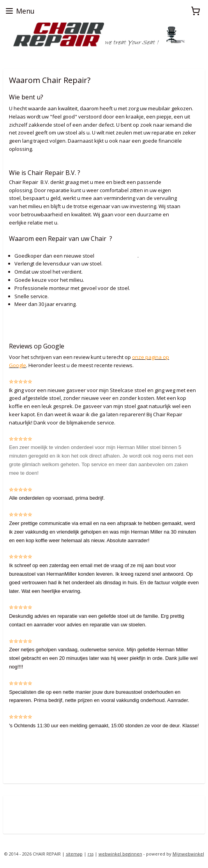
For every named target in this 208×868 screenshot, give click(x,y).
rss (91, 854)
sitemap (74, 854)
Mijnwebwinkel (188, 854)
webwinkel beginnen (120, 854)
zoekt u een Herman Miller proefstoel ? (49, 55)
